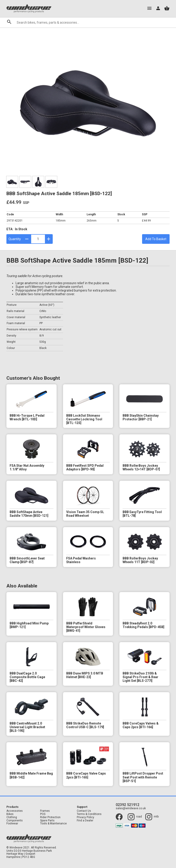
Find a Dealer (85, 821)
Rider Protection (50, 817)
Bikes (10, 814)
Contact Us (84, 811)
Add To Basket (156, 239)
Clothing (12, 817)
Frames (45, 811)
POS (43, 814)
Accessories (15, 811)
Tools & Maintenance (53, 824)
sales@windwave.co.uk (131, 808)
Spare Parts (47, 821)
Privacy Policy (85, 817)
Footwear (12, 824)
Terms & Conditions (89, 814)
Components (15, 821)
